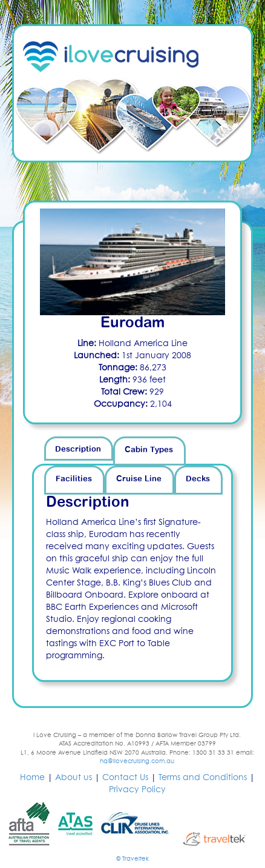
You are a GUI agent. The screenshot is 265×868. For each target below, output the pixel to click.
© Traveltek (132, 859)
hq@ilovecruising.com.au (137, 761)
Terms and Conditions (203, 778)
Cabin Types (149, 450)
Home (32, 778)
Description (78, 449)
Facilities (74, 479)
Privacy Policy (137, 790)
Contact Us (125, 778)
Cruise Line (139, 479)
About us (74, 778)
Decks (198, 479)
